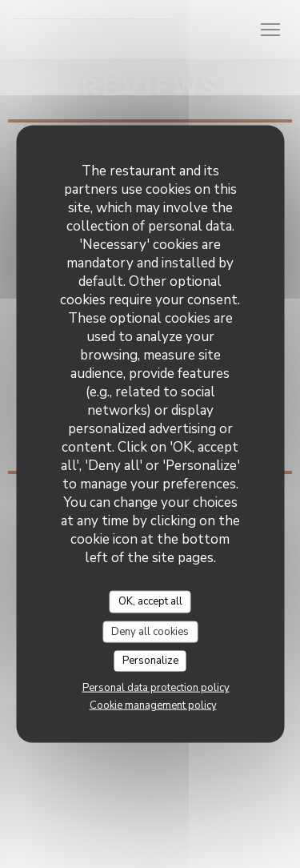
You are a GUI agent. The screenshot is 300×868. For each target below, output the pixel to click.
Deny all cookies (150, 631)
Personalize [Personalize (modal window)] (150, 661)
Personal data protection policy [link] (156, 687)
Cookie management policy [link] (153, 705)
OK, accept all (150, 601)
